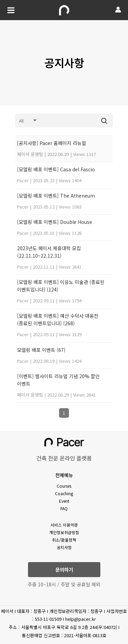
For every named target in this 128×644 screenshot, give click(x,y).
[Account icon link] (118, 10)
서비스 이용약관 (64, 525)
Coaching (64, 493)
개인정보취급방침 (64, 532)
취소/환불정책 (64, 540)
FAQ (64, 508)
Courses (64, 486)
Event (64, 501)
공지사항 (64, 547)
